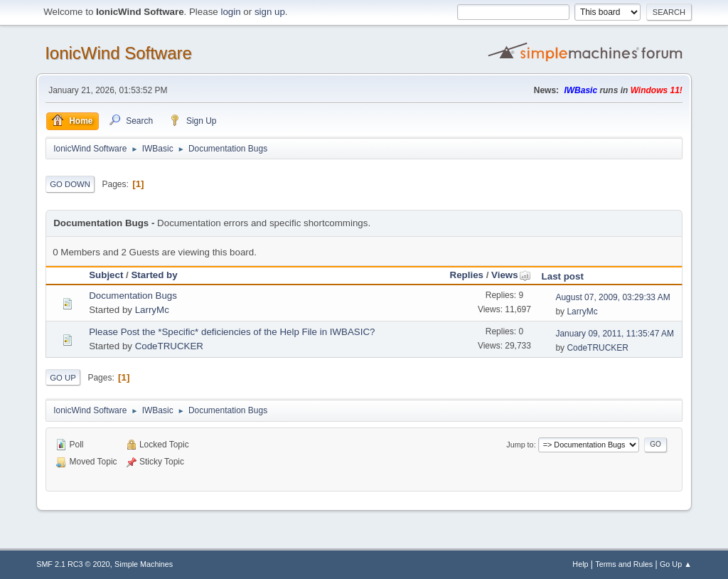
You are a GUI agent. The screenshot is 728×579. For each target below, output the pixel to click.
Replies (467, 275)
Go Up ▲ (676, 564)
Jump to (520, 445)
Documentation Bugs (133, 296)
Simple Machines (144, 564)
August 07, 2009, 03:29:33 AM (612, 297)
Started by (154, 275)
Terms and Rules (624, 564)
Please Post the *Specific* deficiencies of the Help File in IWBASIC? (232, 332)
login (230, 12)
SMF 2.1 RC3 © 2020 (73, 564)
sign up (270, 12)
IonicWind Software (118, 53)
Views (511, 275)
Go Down (70, 184)
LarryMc (152, 310)
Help (580, 564)
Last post (563, 276)
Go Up (63, 378)
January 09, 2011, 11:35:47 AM (615, 334)
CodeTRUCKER (169, 346)
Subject (106, 275)
